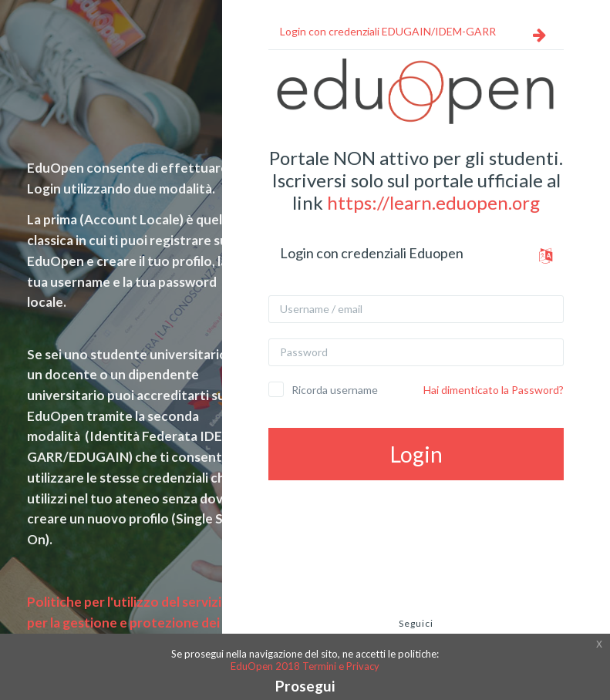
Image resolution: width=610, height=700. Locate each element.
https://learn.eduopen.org (433, 202)
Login (416, 454)
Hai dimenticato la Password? (494, 390)
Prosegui (305, 686)
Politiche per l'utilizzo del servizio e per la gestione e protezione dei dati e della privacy (136, 622)
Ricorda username (335, 390)
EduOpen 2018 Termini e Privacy (305, 666)
